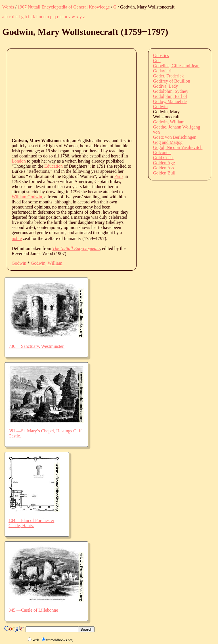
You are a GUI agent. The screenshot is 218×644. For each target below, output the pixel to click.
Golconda (162, 152)
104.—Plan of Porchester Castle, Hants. (31, 523)
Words (8, 7)
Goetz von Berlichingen (175, 137)
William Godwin (27, 197)
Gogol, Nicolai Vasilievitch (178, 147)
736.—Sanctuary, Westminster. (36, 346)
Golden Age (164, 163)
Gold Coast (163, 158)
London (19, 161)
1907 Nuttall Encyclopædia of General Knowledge (64, 7)
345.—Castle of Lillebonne (33, 610)
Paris (119, 176)
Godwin (19, 263)
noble (17, 238)
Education (54, 166)
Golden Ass (163, 168)
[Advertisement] (115, 93)
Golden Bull (164, 173)
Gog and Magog (168, 142)
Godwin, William (47, 263)
